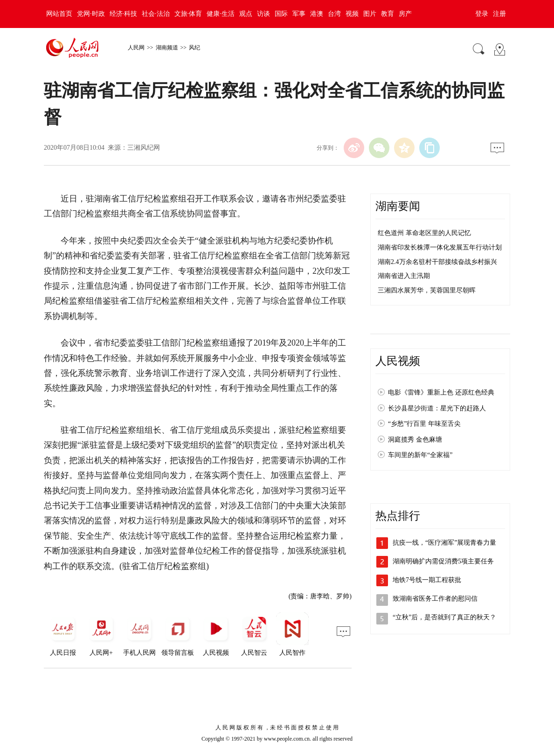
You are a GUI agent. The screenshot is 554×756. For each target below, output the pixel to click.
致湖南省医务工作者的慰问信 (435, 599)
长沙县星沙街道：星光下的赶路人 (437, 408)
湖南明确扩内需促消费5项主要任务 (443, 561)
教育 (388, 14)
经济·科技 (124, 14)
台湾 (334, 14)
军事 (299, 14)
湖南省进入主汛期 (404, 276)
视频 (352, 14)
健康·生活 (221, 14)
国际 (281, 14)
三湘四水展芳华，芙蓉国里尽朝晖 (427, 290)
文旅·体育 (188, 14)
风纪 (194, 48)
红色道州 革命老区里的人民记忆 (424, 233)
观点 (246, 14)
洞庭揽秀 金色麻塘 (415, 440)
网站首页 (59, 14)
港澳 (317, 14)
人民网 (136, 48)
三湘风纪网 (144, 148)
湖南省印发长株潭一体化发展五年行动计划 (440, 247)
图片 (370, 14)
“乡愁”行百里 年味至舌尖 (424, 424)
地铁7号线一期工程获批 (427, 580)
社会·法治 (156, 14)
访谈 (263, 14)
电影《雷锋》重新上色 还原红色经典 (441, 392)
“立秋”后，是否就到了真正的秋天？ (444, 617)
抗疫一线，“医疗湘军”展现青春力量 (444, 543)
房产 (405, 14)
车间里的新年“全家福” (420, 455)
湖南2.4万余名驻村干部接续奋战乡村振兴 (437, 262)
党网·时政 (91, 14)
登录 (482, 14)
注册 (499, 14)
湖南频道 (167, 48)
